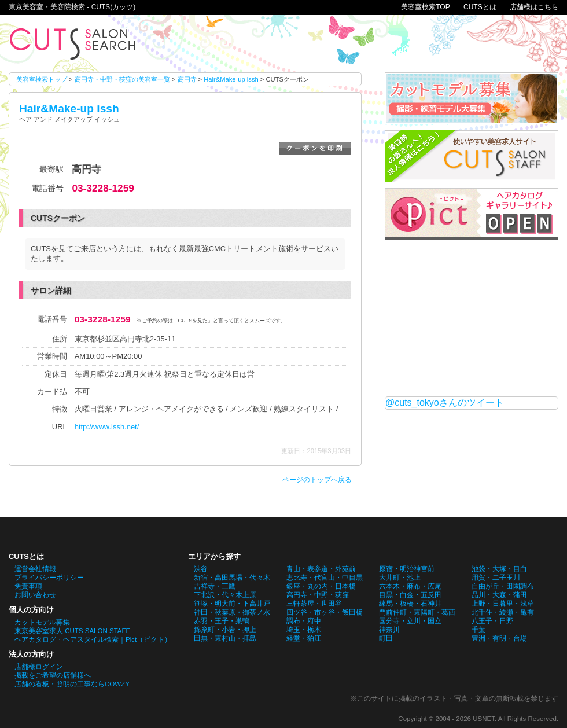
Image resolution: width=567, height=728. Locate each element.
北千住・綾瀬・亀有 (503, 612)
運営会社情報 (35, 569)
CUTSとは (480, 7)
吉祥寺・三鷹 (215, 586)
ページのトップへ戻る (317, 480)
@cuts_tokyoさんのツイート (445, 402)
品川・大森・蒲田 (499, 595)
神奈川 (389, 630)
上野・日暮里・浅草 (503, 604)
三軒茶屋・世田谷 (314, 604)
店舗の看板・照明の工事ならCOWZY (72, 684)
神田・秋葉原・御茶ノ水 (232, 612)
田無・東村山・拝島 (225, 638)
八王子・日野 (492, 621)
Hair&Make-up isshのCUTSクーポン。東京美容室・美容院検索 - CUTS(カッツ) (72, 44)
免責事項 (28, 586)
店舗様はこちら (534, 7)
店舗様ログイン (39, 667)
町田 (386, 638)
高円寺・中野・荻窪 (318, 595)
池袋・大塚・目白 (499, 569)
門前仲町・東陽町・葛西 (417, 612)
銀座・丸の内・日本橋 (321, 586)
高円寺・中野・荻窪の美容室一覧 (122, 79)
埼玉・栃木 (304, 630)
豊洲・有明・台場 (499, 638)
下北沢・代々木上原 (225, 595)
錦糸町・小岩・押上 (225, 630)
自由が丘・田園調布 (503, 586)
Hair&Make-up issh (231, 79)
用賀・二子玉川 (496, 578)
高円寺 (187, 79)
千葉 (478, 630)
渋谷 (201, 569)
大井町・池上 (400, 578)
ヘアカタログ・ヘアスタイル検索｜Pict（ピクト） (93, 639)
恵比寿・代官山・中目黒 (325, 578)
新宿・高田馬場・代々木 (232, 578)
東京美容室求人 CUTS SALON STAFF (72, 631)
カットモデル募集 (42, 622)
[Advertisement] (472, 318)
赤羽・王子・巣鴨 (222, 621)
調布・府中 (304, 621)
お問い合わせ (35, 595)
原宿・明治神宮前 (407, 569)
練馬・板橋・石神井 (410, 604)
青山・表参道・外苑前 (321, 569)
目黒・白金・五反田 (410, 595)
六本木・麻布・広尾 (410, 586)
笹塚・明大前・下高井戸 (232, 604)
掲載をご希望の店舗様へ (53, 675)
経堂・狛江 (304, 638)
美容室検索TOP (425, 7)
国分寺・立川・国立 (410, 621)
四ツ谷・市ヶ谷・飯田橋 (325, 612)
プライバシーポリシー (49, 578)
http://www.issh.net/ (107, 427)
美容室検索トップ (42, 79)
